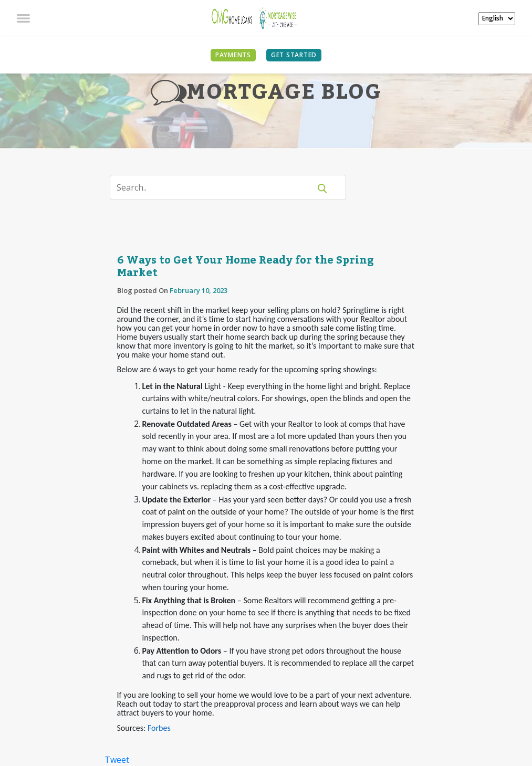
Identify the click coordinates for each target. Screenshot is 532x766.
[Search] (217, 187)
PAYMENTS (233, 55)
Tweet (117, 760)
